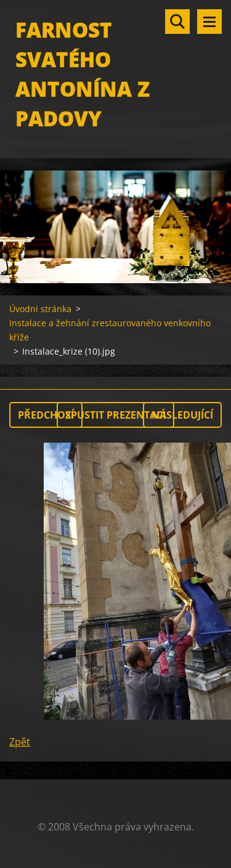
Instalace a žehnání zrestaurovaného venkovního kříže (110, 330)
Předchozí (46, 415)
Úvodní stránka (40, 309)
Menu (209, 22)
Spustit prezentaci (115, 415)
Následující (182, 415)
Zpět (20, 742)
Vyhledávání (177, 22)
